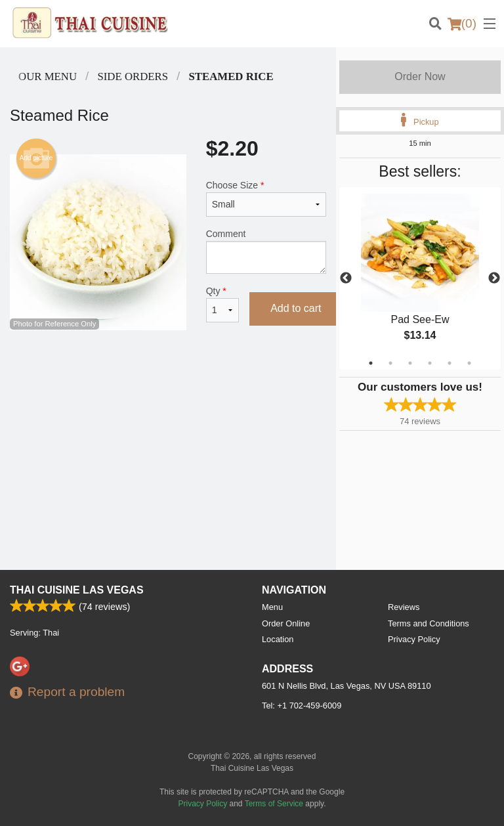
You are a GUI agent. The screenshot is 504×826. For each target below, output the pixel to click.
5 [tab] (450, 363)
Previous (346, 278)
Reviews (404, 607)
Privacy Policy (414, 639)
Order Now (420, 76)
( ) (462, 24)
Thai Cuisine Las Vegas (77, 590)
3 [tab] (410, 363)
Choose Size (266, 198)
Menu (272, 607)
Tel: (302, 706)
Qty (222, 304)
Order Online (286, 623)
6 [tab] (469, 363)
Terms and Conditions (429, 623)
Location (278, 639)
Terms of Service (274, 804)
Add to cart (296, 308)
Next (494, 278)
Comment (266, 251)
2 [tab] (390, 363)
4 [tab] (430, 363)
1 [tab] (371, 363)
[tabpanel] (420, 278)
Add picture (36, 158)
